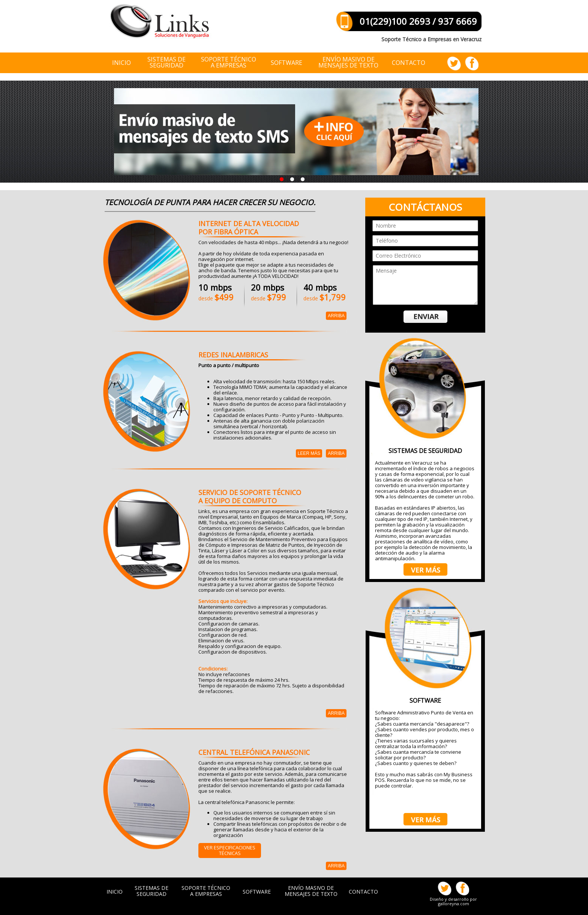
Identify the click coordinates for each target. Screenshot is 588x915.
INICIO (121, 63)
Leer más (309, 453)
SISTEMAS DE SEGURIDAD (151, 891)
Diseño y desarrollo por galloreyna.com (453, 901)
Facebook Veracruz (471, 63)
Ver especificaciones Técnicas (230, 850)
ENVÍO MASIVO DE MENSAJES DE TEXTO (348, 63)
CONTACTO (409, 63)
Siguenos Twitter (454, 63)
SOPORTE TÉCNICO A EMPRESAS (206, 891)
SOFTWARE (257, 892)
